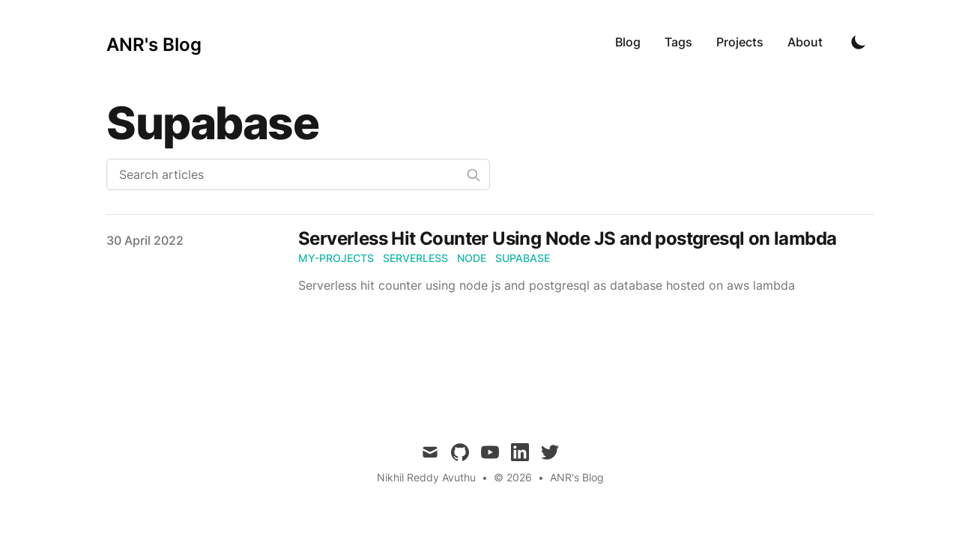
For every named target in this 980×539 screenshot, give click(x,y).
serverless (415, 258)
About (805, 42)
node (472, 258)
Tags (678, 42)
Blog (628, 42)
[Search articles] (298, 174)
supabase (523, 258)
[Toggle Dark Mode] (859, 42)
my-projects (336, 258)
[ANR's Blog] (154, 42)
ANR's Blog (577, 477)
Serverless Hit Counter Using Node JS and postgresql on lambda (567, 238)
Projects (740, 42)
